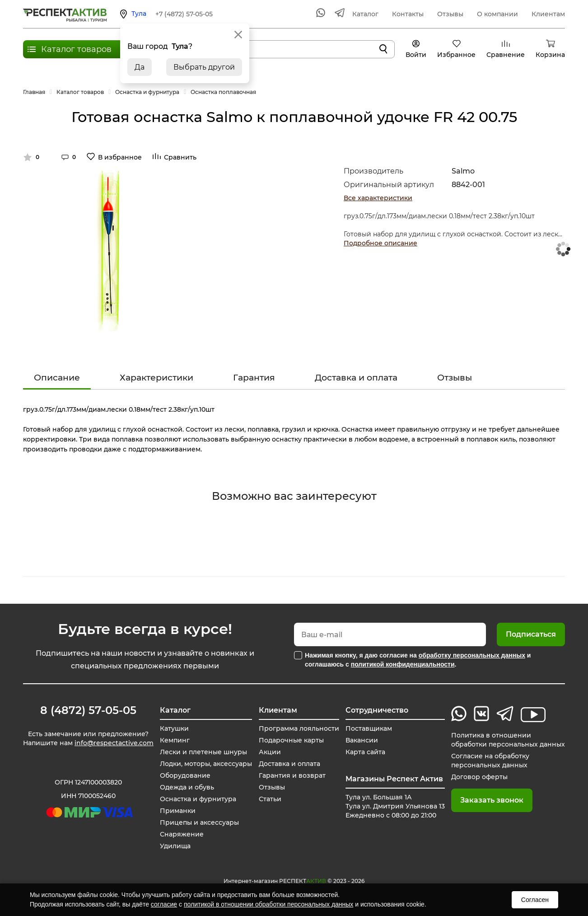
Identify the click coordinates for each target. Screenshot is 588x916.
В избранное (120, 157)
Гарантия (254, 378)
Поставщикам (369, 728)
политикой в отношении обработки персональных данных (268, 904)
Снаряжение (182, 834)
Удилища (175, 846)
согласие (164, 904)
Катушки (174, 728)
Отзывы (450, 14)
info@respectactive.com (114, 743)
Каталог (365, 14)
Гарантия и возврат (292, 775)
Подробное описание (380, 243)
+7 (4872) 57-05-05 (184, 14)
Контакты (408, 14)
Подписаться (531, 634)
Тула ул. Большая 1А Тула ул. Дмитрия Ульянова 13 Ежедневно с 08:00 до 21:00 (395, 806)
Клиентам (548, 14)
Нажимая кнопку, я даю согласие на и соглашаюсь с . (418, 660)
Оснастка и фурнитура (198, 799)
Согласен (535, 900)
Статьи (270, 799)
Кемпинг (175, 740)
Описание (57, 378)
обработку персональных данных (472, 655)
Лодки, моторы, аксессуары (206, 764)
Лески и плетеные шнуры (203, 752)
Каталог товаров (76, 49)
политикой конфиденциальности (403, 664)
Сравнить (180, 157)
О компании (497, 14)
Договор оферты (479, 777)
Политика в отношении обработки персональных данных (508, 740)
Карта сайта (365, 752)
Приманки (178, 811)
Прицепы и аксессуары (199, 822)
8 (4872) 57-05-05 (88, 710)
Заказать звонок (492, 800)
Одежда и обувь (187, 787)
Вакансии (362, 740)
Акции (270, 752)
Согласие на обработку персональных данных (490, 761)
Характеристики (156, 378)
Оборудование (185, 775)
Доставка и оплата (356, 378)
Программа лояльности (299, 728)
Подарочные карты (291, 740)
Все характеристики (378, 198)
